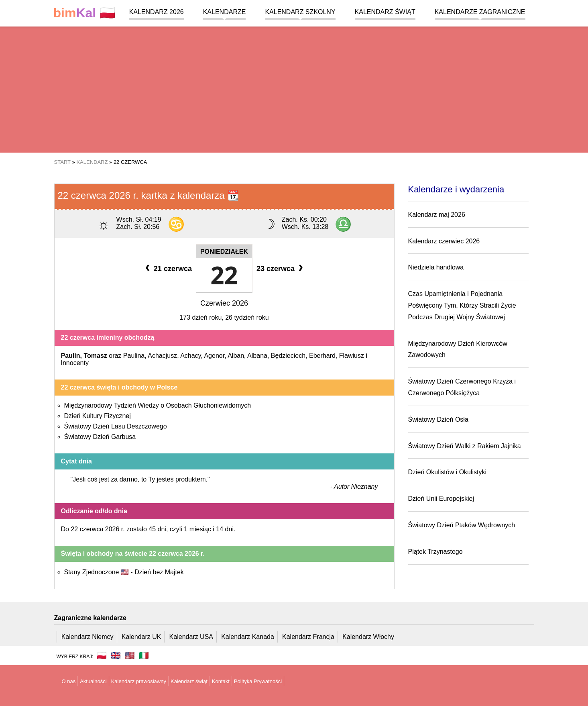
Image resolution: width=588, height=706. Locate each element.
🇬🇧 (116, 655)
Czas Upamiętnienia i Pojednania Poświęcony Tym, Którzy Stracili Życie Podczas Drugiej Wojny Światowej (462, 305)
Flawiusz (352, 356)
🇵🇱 (85, 13)
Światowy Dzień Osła (438, 419)
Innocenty (75, 363)
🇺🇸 (130, 655)
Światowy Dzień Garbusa (100, 437)
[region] (294, 88)
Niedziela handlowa (436, 267)
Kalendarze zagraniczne (480, 12)
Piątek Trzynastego (435, 552)
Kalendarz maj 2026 (437, 215)
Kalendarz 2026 (157, 12)
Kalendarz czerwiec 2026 (444, 241)
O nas (69, 681)
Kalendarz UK (141, 637)
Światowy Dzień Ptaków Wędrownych (462, 525)
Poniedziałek (224, 252)
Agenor (214, 356)
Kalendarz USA (191, 637)
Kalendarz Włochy (368, 637)
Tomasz (95, 356)
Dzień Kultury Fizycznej (98, 416)
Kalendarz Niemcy (87, 637)
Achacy (190, 356)
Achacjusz (162, 356)
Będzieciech (288, 356)
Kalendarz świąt (385, 12)
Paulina (134, 356)
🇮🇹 (144, 655)
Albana (257, 356)
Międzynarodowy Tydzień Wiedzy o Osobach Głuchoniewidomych (158, 405)
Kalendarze (225, 12)
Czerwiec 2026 (224, 303)
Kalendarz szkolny (300, 12)
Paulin (71, 356)
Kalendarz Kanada (248, 637)
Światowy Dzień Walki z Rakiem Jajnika (465, 446)
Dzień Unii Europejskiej (441, 499)
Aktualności (93, 681)
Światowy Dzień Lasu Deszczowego (116, 426)
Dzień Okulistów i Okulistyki (448, 472)
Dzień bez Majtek (159, 572)
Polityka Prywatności (258, 681)
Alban (236, 356)
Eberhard (322, 356)
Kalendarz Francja (308, 637)
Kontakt (221, 681)
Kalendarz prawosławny (139, 681)
